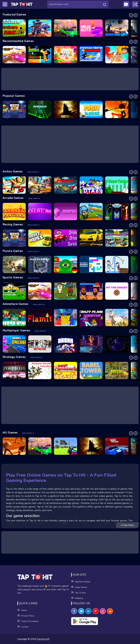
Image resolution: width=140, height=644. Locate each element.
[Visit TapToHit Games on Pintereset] (96, 611)
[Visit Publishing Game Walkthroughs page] (126, 4)
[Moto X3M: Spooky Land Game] (14, 109)
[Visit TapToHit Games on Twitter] (81, 611)
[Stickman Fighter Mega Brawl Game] (91, 55)
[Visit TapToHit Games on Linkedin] (88, 611)
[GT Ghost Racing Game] (117, 446)
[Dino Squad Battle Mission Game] (40, 28)
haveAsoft (43, 639)
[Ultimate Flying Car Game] (14, 55)
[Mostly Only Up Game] (117, 28)
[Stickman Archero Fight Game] (14, 28)
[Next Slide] (136, 15)
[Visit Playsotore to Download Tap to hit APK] (97, 621)
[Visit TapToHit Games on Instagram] (103, 611)
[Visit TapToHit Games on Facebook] (74, 611)
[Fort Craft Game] (66, 446)
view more (33, 172)
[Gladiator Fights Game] (14, 446)
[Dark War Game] (66, 109)
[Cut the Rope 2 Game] (66, 55)
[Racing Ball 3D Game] (40, 109)
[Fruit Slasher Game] (91, 109)
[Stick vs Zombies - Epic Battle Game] (117, 109)
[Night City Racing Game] (66, 28)
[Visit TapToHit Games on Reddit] (110, 611)
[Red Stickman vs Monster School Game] (117, 55)
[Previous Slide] (131, 15)
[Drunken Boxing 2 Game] (40, 55)
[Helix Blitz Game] (91, 28)
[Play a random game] (135, 4)
